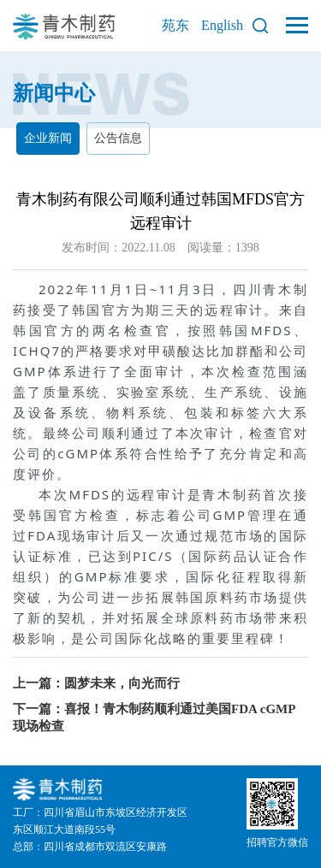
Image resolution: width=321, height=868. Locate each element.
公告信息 (118, 138)
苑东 (175, 25)
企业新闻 (48, 138)
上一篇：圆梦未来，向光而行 (96, 683)
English (222, 25)
